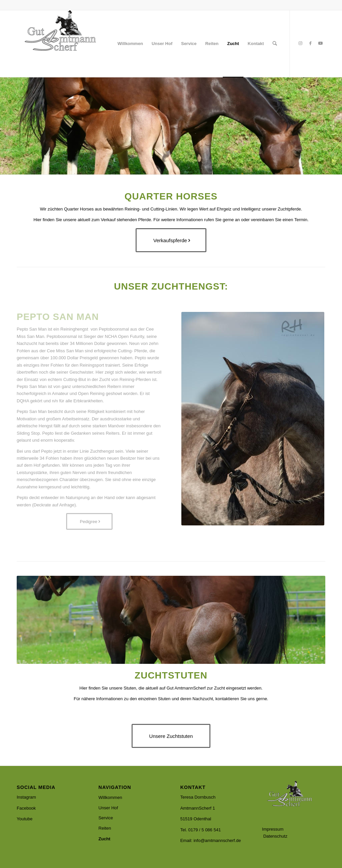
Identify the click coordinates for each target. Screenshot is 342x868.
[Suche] (275, 44)
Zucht (104, 839)
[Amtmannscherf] (67, 44)
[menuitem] (130, 44)
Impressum (273, 829)
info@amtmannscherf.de (217, 840)
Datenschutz (275, 836)
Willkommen (110, 797)
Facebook (26, 808)
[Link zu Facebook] (310, 43)
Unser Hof (108, 808)
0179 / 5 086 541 (205, 830)
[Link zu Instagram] (300, 43)
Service (106, 818)
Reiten (105, 828)
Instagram (26, 797)
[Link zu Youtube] (320, 43)
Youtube (25, 819)
